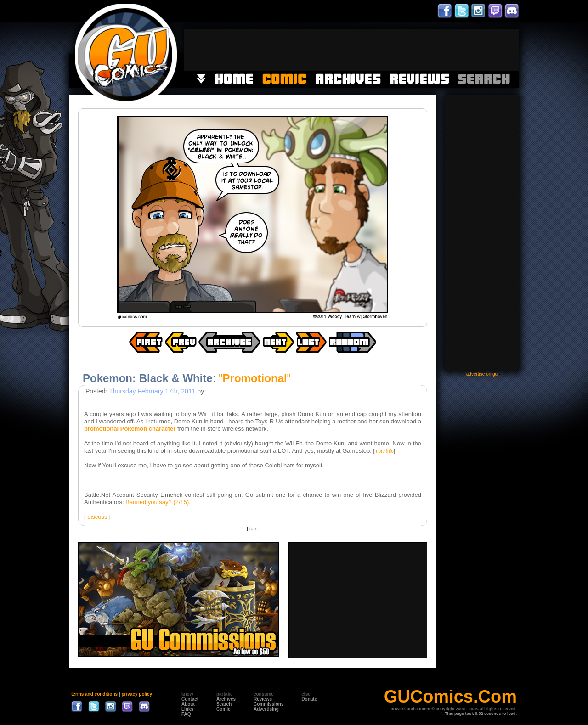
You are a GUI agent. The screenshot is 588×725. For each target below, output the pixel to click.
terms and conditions (94, 694)
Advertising (266, 709)
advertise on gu (482, 374)
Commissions (269, 704)
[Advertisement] (351, 50)
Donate (309, 699)
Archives (226, 699)
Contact (190, 699)
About (188, 704)
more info (384, 451)
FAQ (186, 714)
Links (187, 709)
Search (224, 704)
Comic (223, 709)
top (253, 529)
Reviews (263, 699)
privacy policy (137, 694)
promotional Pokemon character (130, 429)
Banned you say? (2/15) (157, 502)
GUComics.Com (450, 697)
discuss (97, 517)
